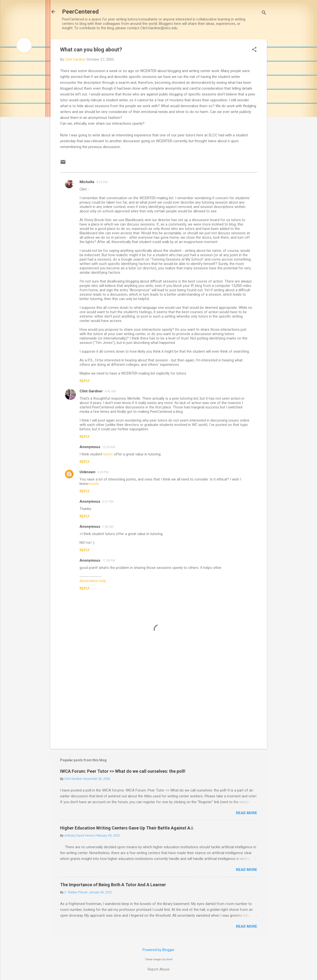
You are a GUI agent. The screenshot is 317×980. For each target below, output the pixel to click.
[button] (254, 50)
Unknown (87, 472)
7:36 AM (108, 527)
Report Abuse (159, 969)
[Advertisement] (159, 704)
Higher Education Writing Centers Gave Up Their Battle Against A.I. (127, 828)
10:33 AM (109, 447)
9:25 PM (102, 182)
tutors (108, 454)
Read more (247, 813)
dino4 (169, 959)
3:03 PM (103, 472)
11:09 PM (109, 561)
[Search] (264, 13)
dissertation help (93, 581)
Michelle (87, 182)
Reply (85, 381)
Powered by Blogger (158, 950)
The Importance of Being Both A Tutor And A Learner (113, 885)
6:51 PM (108, 502)
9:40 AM (110, 391)
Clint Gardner (91, 391)
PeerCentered (80, 12)
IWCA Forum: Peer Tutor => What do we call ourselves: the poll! (123, 771)
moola (93, 484)
